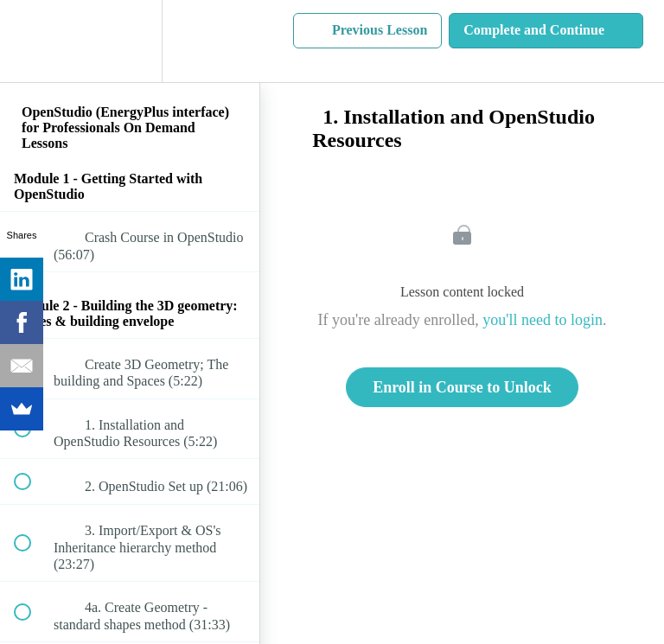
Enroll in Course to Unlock (462, 387)
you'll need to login (543, 320)
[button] (32, 41)
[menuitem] (130, 41)
